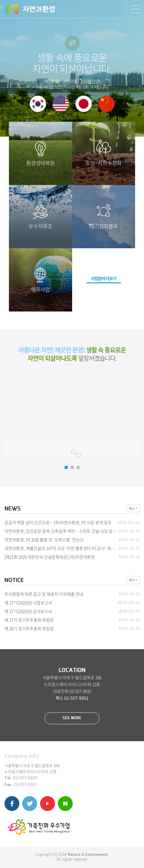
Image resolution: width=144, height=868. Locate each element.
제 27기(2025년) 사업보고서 (28, 603)
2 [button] (72, 467)
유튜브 (48, 804)
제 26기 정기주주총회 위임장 (29, 628)
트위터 (30, 804)
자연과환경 (30, 9)
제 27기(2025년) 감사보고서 (28, 611)
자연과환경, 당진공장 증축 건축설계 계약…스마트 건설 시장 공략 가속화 (67, 531)
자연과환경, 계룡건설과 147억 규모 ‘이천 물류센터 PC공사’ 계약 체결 (64, 548)
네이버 (65, 804)
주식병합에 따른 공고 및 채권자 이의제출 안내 (44, 594)
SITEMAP (135, 9)
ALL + (133, 508)
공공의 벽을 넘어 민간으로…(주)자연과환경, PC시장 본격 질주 (58, 522)
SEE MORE (72, 718)
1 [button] (66, 467)
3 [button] (78, 467)
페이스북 (12, 804)
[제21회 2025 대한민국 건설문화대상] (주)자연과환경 (50, 557)
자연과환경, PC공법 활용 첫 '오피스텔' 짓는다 (44, 540)
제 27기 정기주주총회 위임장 (29, 620)
